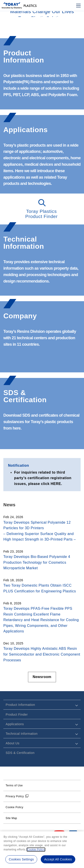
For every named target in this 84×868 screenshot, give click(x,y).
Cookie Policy (14, 807)
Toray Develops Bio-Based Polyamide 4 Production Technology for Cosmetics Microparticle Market (37, 562)
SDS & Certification (20, 753)
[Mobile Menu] (78, 6)
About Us (12, 743)
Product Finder (17, 715)
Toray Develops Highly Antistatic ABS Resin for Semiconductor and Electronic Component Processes (42, 654)
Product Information (20, 705)
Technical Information (22, 734)
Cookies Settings (21, 859)
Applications (15, 724)
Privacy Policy (15, 796)
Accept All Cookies (58, 859)
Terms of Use (14, 785)
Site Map (11, 818)
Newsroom (42, 677)
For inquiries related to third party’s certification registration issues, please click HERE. (43, 478)
